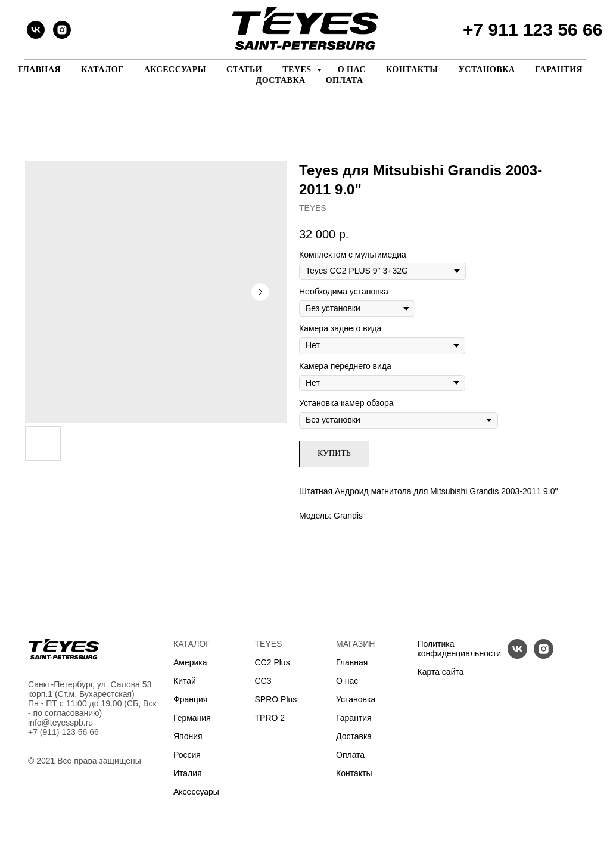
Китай (185, 681)
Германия (192, 718)
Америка (190, 662)
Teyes (298, 69)
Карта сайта (441, 672)
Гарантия (559, 69)
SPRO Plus (276, 699)
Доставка (281, 80)
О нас (352, 69)
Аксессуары (175, 69)
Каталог (102, 69)
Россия (187, 755)
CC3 (263, 681)
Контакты (412, 69)
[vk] (36, 30)
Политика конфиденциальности (460, 649)
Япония (188, 736)
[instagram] (62, 30)
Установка (487, 69)
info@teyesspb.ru (60, 723)
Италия (188, 773)
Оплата (345, 80)
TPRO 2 (270, 718)
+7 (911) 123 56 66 (63, 732)
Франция (190, 699)
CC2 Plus (273, 662)
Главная (40, 69)
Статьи (244, 69)
